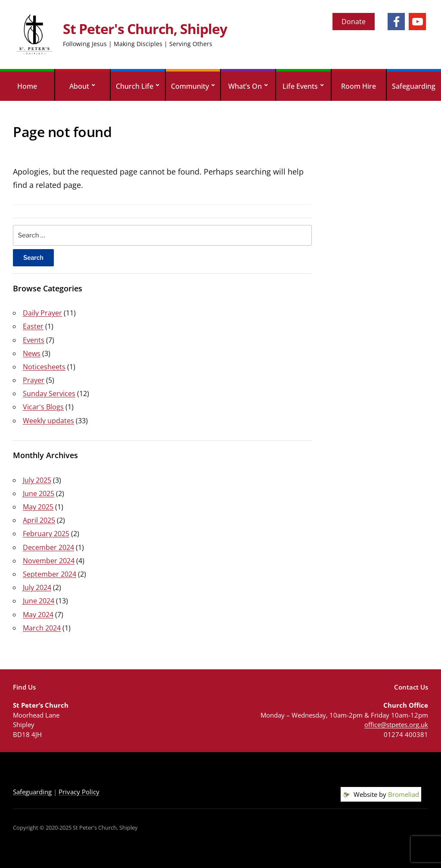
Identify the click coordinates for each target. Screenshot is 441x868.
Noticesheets (44, 367)
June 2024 (39, 601)
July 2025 (37, 480)
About (79, 86)
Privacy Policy (79, 792)
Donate (354, 22)
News (32, 353)
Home (27, 86)
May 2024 (38, 615)
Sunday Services (49, 393)
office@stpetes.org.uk (396, 724)
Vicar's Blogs (43, 407)
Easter (33, 326)
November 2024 (49, 561)
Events (34, 340)
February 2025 (46, 534)
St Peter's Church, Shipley (145, 29)
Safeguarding (414, 86)
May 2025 (38, 507)
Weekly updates (48, 421)
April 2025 (39, 520)
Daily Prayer (42, 313)
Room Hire (359, 86)
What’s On (245, 86)
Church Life (135, 86)
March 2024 (42, 628)
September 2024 (50, 574)
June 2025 (39, 493)
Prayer (34, 380)
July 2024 (37, 587)
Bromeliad (404, 794)
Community (190, 86)
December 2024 (48, 547)
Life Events (300, 86)
